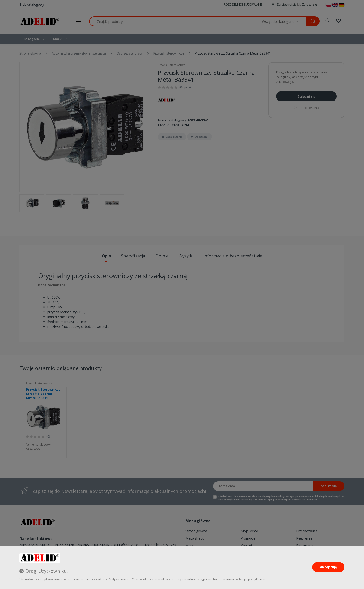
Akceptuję (328, 567)
